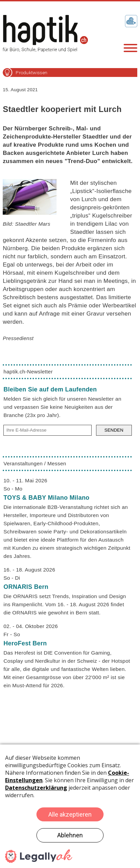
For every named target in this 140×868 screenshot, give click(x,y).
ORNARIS (26, 587)
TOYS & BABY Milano (46, 498)
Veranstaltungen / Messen (35, 463)
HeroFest (25, 643)
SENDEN (114, 430)
